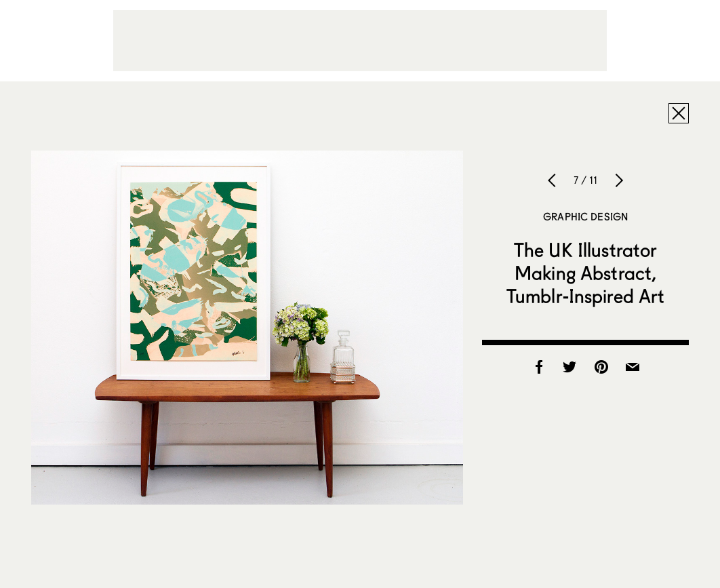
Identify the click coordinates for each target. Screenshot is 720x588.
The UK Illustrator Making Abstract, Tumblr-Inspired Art (586, 273)
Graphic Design (585, 216)
